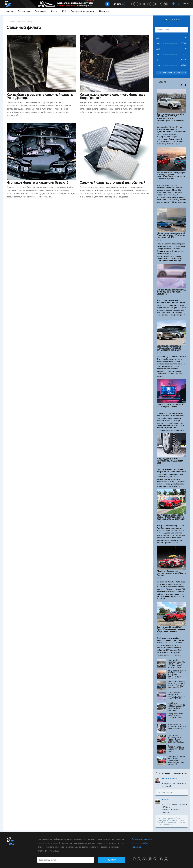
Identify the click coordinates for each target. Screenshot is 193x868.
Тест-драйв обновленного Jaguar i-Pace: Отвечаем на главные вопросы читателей (171, 517)
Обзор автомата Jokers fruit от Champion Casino (171, 406)
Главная (10, 22)
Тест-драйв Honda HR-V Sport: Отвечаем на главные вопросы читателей (171, 630)
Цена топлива (172, 20)
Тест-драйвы (24, 11)
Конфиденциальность (142, 839)
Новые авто (105, 11)
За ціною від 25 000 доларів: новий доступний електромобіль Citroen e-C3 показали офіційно (171, 176)
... (172, 824)
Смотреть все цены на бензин (172, 73)
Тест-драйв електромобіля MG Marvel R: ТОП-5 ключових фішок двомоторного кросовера (170, 118)
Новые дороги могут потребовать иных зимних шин (170, 461)
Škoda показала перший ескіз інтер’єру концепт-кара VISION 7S (171, 292)
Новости (9, 11)
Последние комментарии (171, 774)
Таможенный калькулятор (83, 11)
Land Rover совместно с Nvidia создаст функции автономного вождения (169, 348)
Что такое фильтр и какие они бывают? (38, 183)
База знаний (40, 11)
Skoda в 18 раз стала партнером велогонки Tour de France (172, 573)
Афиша (54, 11)
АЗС (64, 11)
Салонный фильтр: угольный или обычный (113, 183)
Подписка (111, 860)
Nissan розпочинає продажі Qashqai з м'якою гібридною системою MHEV (171, 235)
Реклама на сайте (140, 843)
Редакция (136, 847)
